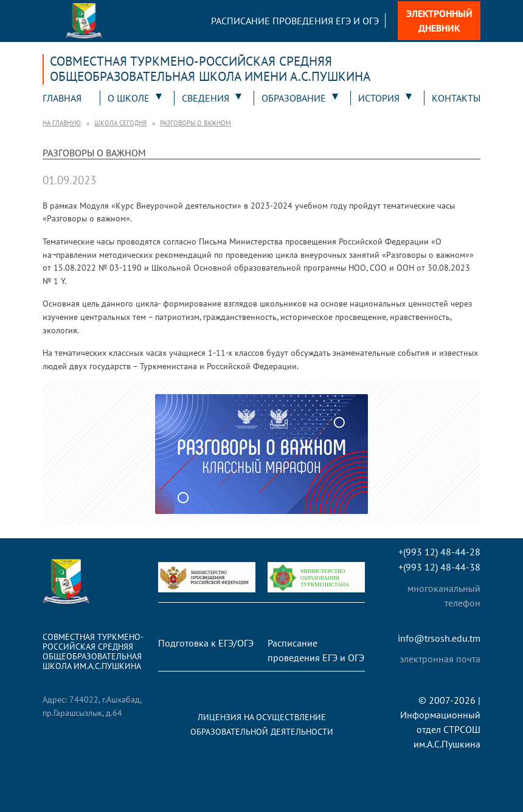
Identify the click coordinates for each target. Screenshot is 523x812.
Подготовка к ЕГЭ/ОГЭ (206, 643)
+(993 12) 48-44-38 (439, 567)
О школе (129, 98)
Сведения (206, 98)
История (379, 98)
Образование (294, 98)
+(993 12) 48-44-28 (439, 552)
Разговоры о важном (196, 123)
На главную (62, 123)
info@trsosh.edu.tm (439, 638)
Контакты (456, 98)
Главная (62, 98)
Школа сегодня (120, 123)
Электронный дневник (439, 21)
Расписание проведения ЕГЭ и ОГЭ (295, 21)
